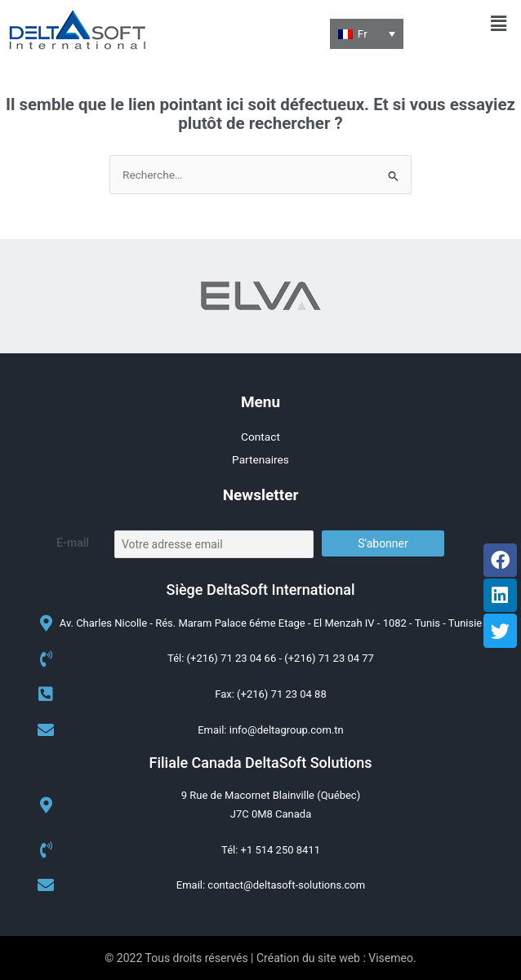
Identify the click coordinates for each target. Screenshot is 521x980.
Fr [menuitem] (363, 33)
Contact (260, 437)
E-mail (73, 543)
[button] (499, 24)
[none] (367, 33)
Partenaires (260, 459)
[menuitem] (367, 33)
